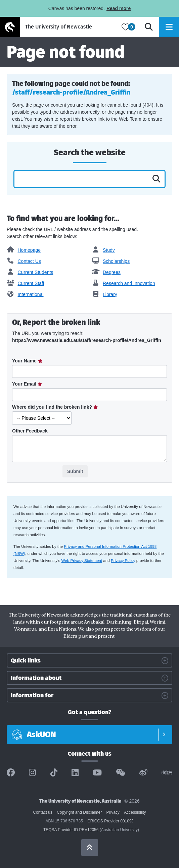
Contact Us (24, 261)
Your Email (25, 384)
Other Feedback (30, 431)
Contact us (42, 812)
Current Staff (26, 283)
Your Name (25, 361)
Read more (119, 8)
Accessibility (135, 812)
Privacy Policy (123, 560)
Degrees (106, 272)
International (25, 294)
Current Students (30, 272)
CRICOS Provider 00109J (110, 821)
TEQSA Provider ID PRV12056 (71, 830)
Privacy (113, 812)
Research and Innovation (124, 283)
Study (103, 250)
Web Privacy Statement (82, 560)
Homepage (24, 250)
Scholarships (111, 261)
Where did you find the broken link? (53, 407)
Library (105, 294)
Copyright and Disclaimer (79, 812)
